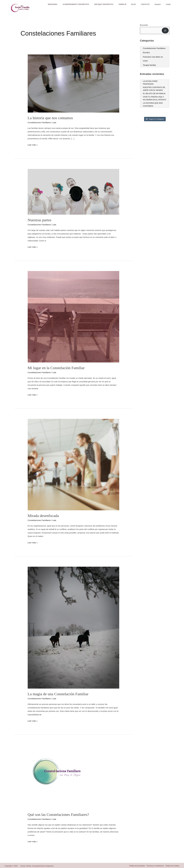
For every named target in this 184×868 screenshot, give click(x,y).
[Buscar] (165, 31)
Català (168, 7)
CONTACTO (142, 7)
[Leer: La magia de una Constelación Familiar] (74, 627)
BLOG (129, 7)
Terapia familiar (149, 65)
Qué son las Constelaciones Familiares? (58, 814)
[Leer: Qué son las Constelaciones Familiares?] (60, 776)
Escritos (146, 52)
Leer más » (33, 144)
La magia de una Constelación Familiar (58, 693)
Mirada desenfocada (43, 515)
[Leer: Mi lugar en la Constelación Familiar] (74, 316)
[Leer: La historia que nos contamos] (74, 83)
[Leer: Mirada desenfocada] (74, 464)
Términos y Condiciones (155, 865)
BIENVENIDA (43, 7)
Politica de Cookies (172, 865)
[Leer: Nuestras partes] (74, 191)
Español (156, 7)
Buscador (144, 25)
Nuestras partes (40, 220)
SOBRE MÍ (116, 7)
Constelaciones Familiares (39, 122)
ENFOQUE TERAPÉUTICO (97, 7)
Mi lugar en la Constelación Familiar (56, 368)
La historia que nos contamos (50, 118)
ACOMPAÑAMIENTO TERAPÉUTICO (67, 7)
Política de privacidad (136, 865)
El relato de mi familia (154, 94)
